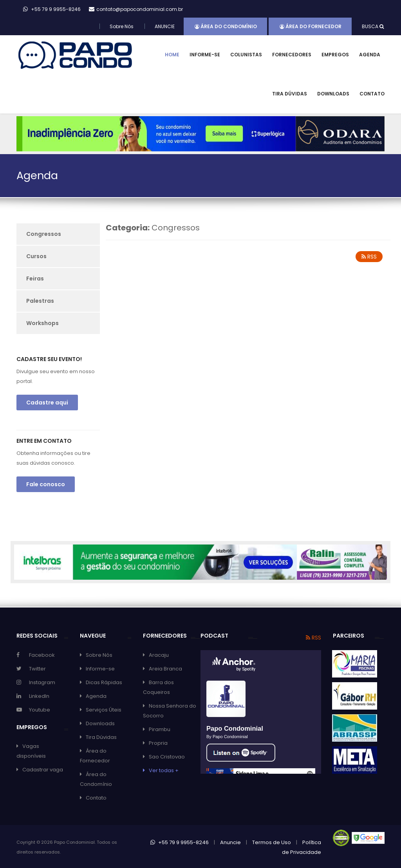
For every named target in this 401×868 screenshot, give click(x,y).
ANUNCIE (165, 26)
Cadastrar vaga (43, 770)
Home (172, 55)
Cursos (36, 256)
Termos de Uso (272, 842)
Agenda (370, 55)
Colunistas (246, 55)
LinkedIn (39, 696)
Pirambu (160, 729)
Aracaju (159, 655)
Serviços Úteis (104, 710)
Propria (158, 743)
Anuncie (230, 842)
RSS (369, 257)
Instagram (42, 682)
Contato (372, 94)
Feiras (35, 279)
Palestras (40, 301)
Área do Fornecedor (311, 26)
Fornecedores (292, 55)
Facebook (42, 655)
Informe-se (205, 55)
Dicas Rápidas (104, 682)
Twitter (37, 669)
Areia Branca (165, 669)
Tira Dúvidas (290, 94)
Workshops (42, 323)
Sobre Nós (122, 26)
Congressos (44, 234)
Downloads (333, 94)
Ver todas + (164, 770)
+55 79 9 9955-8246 (180, 842)
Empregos (335, 55)
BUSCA (373, 26)
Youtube (40, 710)
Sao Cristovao (167, 757)
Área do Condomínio (226, 26)
